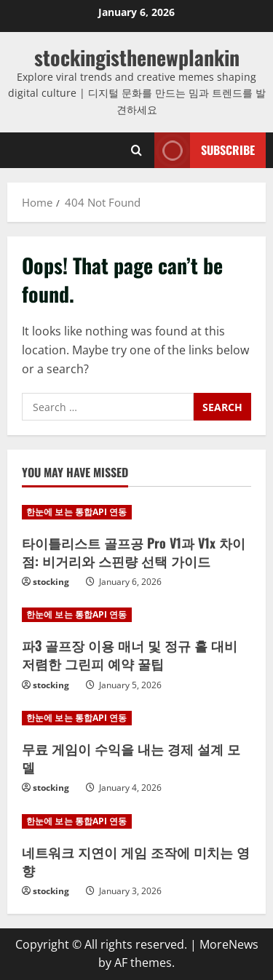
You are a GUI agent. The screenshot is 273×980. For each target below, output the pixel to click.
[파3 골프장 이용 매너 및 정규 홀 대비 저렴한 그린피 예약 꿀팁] (136, 615)
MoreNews (229, 944)
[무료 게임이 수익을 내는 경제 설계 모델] (136, 718)
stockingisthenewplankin (137, 57)
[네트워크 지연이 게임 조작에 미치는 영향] (136, 821)
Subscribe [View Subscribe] (205, 150)
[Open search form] (136, 150)
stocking (51, 582)
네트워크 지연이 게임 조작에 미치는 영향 (136, 861)
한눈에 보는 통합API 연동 (77, 512)
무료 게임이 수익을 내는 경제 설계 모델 (131, 758)
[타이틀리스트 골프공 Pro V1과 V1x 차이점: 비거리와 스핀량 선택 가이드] (136, 512)
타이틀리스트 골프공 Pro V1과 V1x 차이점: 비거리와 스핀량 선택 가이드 (134, 552)
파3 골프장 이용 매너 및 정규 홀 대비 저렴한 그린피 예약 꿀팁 (130, 654)
